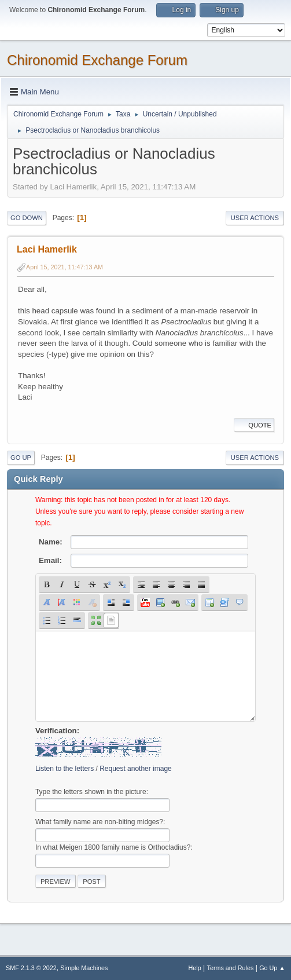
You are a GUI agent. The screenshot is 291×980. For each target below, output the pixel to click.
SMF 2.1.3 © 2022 (31, 968)
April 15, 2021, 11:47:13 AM (65, 267)
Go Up (21, 458)
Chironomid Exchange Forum (97, 60)
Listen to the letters (65, 769)
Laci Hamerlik (47, 249)
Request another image (136, 769)
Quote (254, 425)
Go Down (27, 218)
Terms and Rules (231, 968)
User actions (255, 218)
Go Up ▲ (272, 968)
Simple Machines (84, 968)
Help (195, 968)
